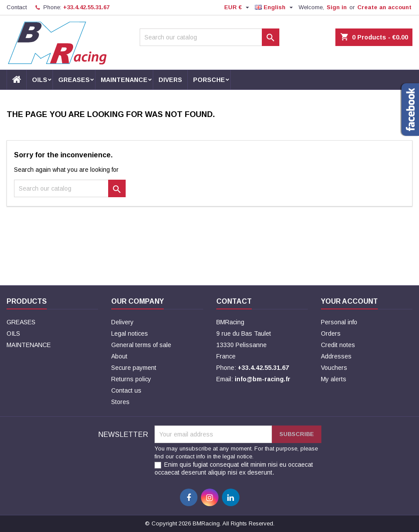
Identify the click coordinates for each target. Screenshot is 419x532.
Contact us (126, 390)
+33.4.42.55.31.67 (86, 7)
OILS (40, 80)
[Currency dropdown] (238, 7)
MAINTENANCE (124, 80)
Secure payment (134, 368)
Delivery (122, 322)
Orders (331, 333)
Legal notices (130, 333)
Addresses (336, 356)
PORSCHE (209, 80)
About (119, 356)
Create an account (384, 7)
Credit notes (338, 345)
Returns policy (131, 379)
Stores (120, 402)
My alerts (334, 379)
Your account (349, 301)
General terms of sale (141, 345)
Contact (17, 7)
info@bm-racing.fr (262, 379)
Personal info (339, 322)
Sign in (337, 7)
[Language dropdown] (275, 7)
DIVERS (170, 80)
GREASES (74, 80)
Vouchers (334, 368)
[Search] (209, 37)
